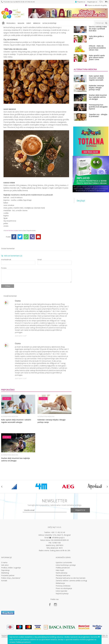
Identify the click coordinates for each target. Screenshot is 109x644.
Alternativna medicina (30, 28)
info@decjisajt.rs (58, 564)
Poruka (4, 294)
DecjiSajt (81, 227)
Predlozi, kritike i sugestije (11, 594)
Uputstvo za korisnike (64, 589)
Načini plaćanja (61, 599)
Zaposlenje (5, 596)
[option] (15, 513)
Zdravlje (19, 28)
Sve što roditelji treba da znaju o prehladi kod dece (98, 55)
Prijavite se (80, 536)
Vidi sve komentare (12, 282)
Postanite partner (8, 602)
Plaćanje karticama (63, 602)
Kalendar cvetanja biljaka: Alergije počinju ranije (52, 447)
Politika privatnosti (63, 594)
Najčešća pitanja (62, 620)
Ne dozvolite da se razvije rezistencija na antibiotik (98, 45)
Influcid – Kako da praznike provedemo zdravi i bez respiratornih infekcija (98, 74)
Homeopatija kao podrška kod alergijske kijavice (98, 133)
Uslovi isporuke (61, 617)
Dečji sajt (4, 28)
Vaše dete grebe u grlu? (96, 63)
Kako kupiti (60, 596)
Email (40, 286)
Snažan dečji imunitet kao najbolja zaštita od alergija (15, 485)
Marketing (5, 599)
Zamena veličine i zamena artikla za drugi (71, 607)
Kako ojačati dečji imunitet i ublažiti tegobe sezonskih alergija (16, 447)
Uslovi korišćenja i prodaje (66, 591)
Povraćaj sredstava (63, 612)
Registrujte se (92, 2)
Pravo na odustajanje (64, 614)
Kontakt (4, 607)
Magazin (12, 28)
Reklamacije (60, 609)
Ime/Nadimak (6, 286)
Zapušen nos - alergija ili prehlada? (98, 142)
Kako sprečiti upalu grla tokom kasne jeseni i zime (97, 84)
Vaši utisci (5, 591)
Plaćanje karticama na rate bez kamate (71, 604)
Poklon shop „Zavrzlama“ (11, 604)
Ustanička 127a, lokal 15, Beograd (58, 561)
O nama (4, 589)
